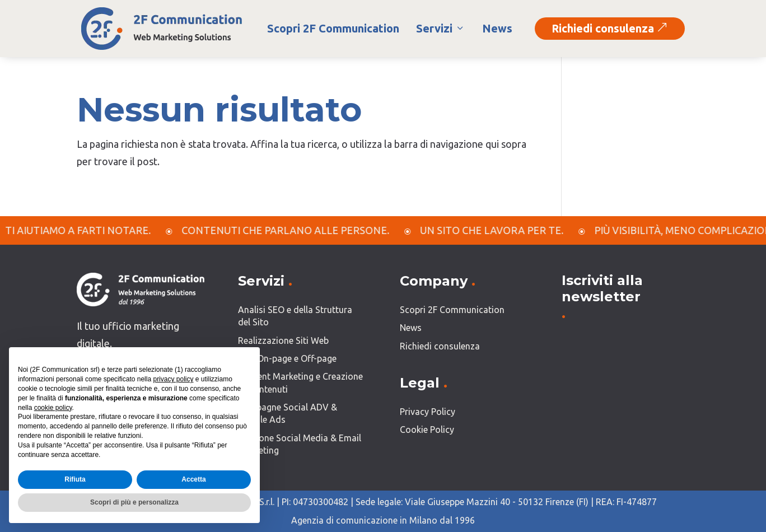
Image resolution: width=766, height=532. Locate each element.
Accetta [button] (193, 479)
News (497, 28)
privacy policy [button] (173, 379)
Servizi (441, 29)
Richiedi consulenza (610, 28)
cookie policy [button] (53, 408)
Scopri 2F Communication (333, 28)
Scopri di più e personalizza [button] (134, 502)
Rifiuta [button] (75, 479)
